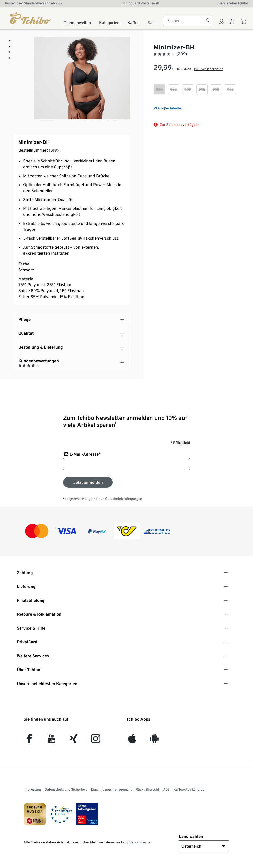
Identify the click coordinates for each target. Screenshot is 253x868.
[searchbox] (184, 21)
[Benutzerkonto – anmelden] (232, 24)
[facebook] (29, 741)
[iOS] (132, 741)
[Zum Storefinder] (221, 24)
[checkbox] (159, 89)
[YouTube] (52, 741)
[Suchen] (208, 21)
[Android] (154, 741)
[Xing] (74, 741)
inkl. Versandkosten (209, 69)
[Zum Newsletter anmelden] (88, 482)
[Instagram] (96, 741)
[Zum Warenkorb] (244, 24)
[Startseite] (31, 18)
